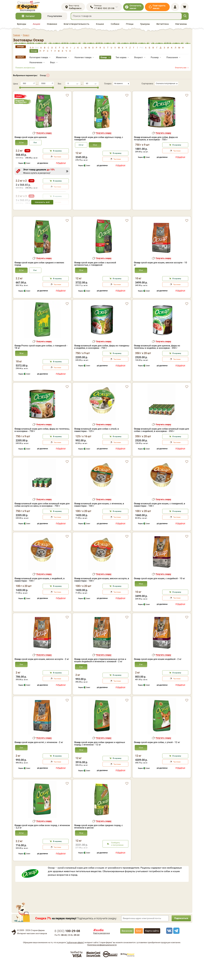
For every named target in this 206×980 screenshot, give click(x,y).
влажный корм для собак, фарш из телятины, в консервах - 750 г (42, 448)
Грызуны (145, 25)
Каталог (30, 18)
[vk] (169, 949)
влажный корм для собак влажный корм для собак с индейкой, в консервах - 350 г (161, 448)
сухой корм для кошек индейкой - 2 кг (158, 677)
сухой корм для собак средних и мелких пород (39, 282)
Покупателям (55, 18)
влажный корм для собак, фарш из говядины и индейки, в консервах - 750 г (102, 365)
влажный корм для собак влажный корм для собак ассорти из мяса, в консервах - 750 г (42, 523)
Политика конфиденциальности (102, 963)
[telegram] (176, 949)
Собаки (115, 25)
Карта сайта (152, 949)
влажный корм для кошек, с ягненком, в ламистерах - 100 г (99, 523)
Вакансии (127, 949)
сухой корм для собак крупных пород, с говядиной (99, 140)
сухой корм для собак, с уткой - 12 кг (157, 760)
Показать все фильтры (25, 69)
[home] (29, 7)
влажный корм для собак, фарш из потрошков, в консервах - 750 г (156, 140)
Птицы (130, 25)
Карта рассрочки (102, 951)
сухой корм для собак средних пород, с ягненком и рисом (98, 845)
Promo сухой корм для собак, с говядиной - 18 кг (41, 365)
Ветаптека (163, 25)
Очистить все (181, 69)
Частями (57, 158)
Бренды (22, 25)
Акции (36, 25)
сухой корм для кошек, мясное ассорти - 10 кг (161, 282)
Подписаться (181, 936)
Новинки (52, 25)
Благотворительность (76, 25)
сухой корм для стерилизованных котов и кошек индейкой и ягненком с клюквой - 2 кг (100, 678)
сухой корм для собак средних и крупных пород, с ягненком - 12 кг (100, 762)
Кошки (100, 25)
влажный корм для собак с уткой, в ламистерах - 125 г (97, 448)
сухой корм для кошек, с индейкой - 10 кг (159, 596)
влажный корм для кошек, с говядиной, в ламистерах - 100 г (160, 523)
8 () (67, 949)
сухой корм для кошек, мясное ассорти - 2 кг (42, 677)
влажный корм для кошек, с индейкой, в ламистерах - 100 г (40, 598)
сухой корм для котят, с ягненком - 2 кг (39, 760)
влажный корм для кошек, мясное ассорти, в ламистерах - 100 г (102, 598)
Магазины (181, 25)
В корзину (57, 152)
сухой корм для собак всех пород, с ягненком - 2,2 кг (42, 845)
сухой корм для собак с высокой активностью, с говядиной (95, 282)
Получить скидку (44, 134)
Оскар (43, 77)
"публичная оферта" (75, 961)
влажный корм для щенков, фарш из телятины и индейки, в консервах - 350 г (157, 365)
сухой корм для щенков (31, 139)
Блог (139, 949)
